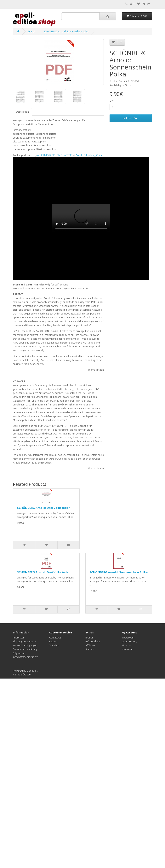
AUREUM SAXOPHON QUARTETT (55, 155)
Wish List (126, 645)
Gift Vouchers (93, 641)
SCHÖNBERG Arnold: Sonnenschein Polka (66, 31)
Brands (89, 638)
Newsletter (128, 649)
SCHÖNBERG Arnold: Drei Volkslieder (43, 508)
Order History (129, 641)
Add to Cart (131, 118)
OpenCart (32, 671)
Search (32, 31)
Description (22, 112)
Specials (90, 649)
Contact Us (55, 638)
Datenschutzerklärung (25, 649)
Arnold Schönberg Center (90, 155)
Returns (53, 641)
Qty (111, 101)
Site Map (54, 645)
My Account (128, 638)
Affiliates (90, 645)
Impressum (19, 638)
